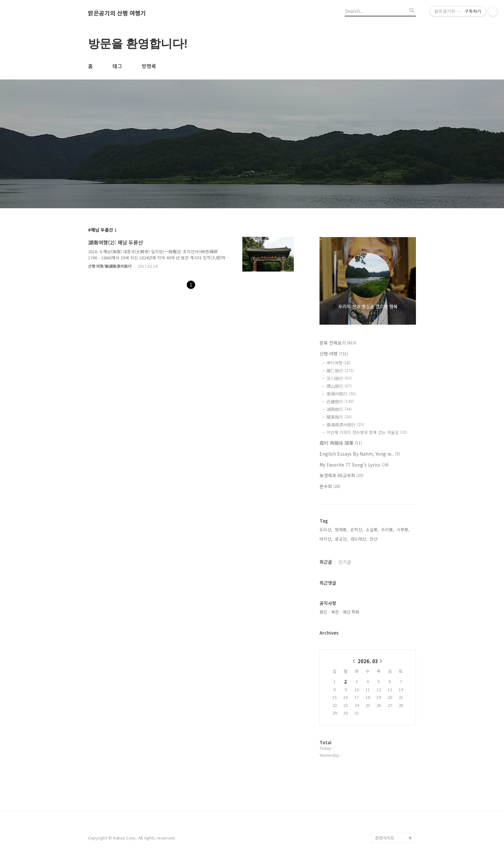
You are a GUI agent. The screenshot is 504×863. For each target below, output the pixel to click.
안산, (374, 539)
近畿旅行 (340, 401)
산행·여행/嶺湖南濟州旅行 (110, 266)
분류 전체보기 (338, 343)
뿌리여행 (338, 363)
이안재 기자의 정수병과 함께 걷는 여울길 (367, 432)
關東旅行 (339, 417)
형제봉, (341, 529)
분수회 (330, 486)
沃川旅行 (339, 378)
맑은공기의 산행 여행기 (117, 13)
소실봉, (372, 529)
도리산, (326, 529)
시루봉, (403, 529)
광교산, (341, 539)
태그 (117, 66)
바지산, (326, 539)
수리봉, (388, 529)
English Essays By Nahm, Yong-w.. (360, 454)
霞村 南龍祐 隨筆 (341, 443)
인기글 (345, 562)
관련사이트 (385, 838)
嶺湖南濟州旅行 (345, 425)
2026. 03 (368, 661)
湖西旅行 (339, 409)
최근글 (326, 562)
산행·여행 (334, 354)
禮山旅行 (339, 386)
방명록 (149, 66)
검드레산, (359, 539)
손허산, (357, 529)
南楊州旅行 (341, 394)
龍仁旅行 (340, 371)
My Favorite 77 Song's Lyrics (354, 465)
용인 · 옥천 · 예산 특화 (339, 612)
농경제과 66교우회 (342, 475)
